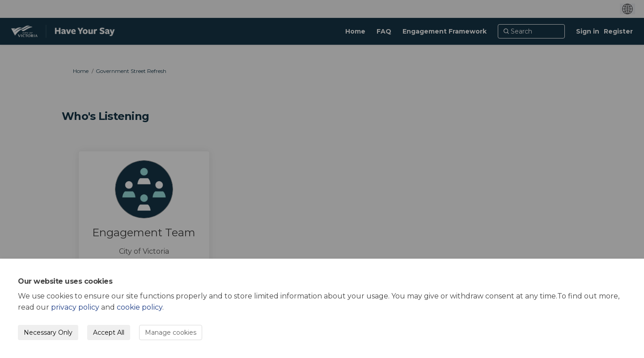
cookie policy (140, 307)
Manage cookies (171, 332)
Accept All (109, 332)
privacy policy (75, 307)
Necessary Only (48, 332)
